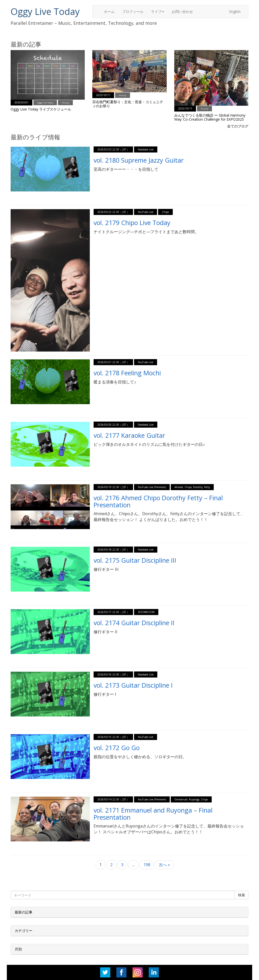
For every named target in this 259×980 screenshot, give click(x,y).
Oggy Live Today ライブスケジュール (41, 109)
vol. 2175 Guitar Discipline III (135, 560)
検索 (242, 895)
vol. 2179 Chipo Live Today (132, 223)
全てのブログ (238, 126)
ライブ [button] (158, 12)
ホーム (109, 12)
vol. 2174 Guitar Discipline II (134, 623)
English (235, 12)
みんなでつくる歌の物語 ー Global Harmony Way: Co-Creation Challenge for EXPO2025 (210, 117)
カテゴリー (24, 931)
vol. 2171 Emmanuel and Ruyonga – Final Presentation (153, 814)
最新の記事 (24, 912)
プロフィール (133, 12)
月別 (18, 949)
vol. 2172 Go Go (117, 748)
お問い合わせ (182, 12)
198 (147, 865)
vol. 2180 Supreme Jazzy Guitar (139, 160)
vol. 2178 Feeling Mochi (127, 373)
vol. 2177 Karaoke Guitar (129, 435)
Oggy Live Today (45, 12)
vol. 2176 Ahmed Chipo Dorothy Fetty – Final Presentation (158, 501)
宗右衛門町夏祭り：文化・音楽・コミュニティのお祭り (128, 104)
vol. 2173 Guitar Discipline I (133, 685)
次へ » (164, 865)
